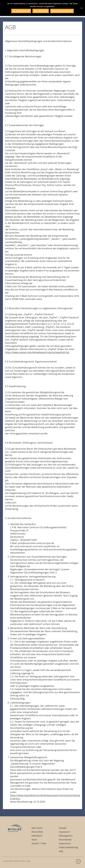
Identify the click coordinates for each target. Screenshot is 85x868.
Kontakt (63, 828)
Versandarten (65, 840)
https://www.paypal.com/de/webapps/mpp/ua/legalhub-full (37, 352)
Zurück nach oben (78, 861)
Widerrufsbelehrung (68, 847)
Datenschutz (65, 843)
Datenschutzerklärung (62, 11)
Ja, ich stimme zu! (21, 11)
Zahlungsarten (66, 836)
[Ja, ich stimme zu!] (81, 8)
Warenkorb (37, 836)
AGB (61, 851)
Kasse (34, 840)
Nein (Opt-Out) (41, 11)
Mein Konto (37, 828)
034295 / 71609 (39, 843)
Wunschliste (37, 832)
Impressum (64, 832)
